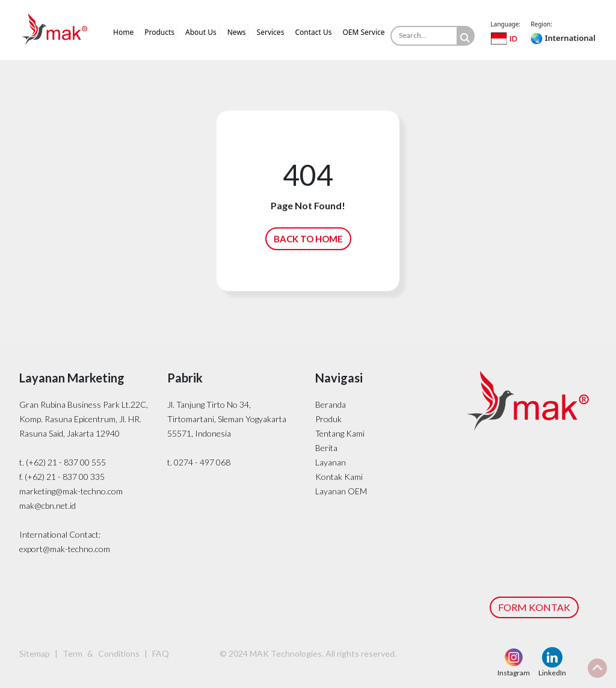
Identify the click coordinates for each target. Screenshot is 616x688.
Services (271, 32)
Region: (541, 24)
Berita (326, 448)
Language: (506, 24)
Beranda (331, 404)
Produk (328, 419)
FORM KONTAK (534, 607)
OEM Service (363, 32)
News (237, 32)
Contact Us (313, 32)
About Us (201, 32)
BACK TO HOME (308, 239)
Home (123, 32)
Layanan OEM (341, 491)
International (563, 38)
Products (159, 32)
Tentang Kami (340, 433)
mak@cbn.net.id (48, 505)
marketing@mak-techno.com (71, 491)
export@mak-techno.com (65, 549)
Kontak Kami (339, 477)
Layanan (331, 462)
